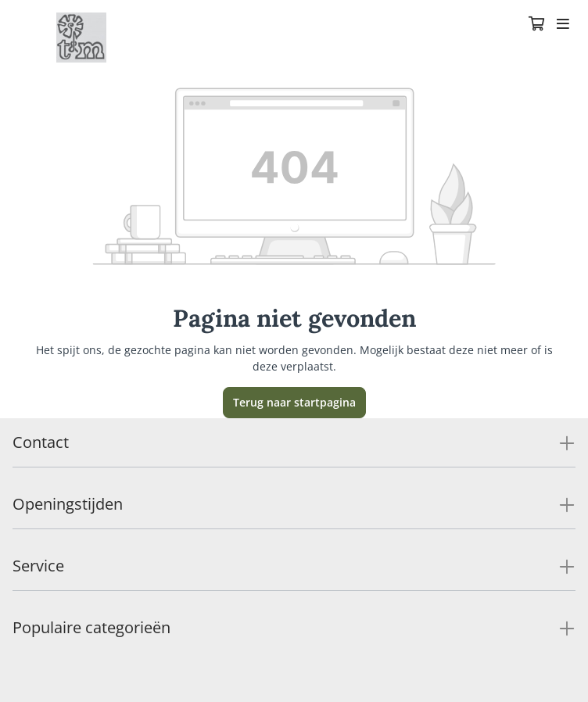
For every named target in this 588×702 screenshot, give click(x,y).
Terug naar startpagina (294, 402)
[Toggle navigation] (563, 25)
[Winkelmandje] (536, 25)
